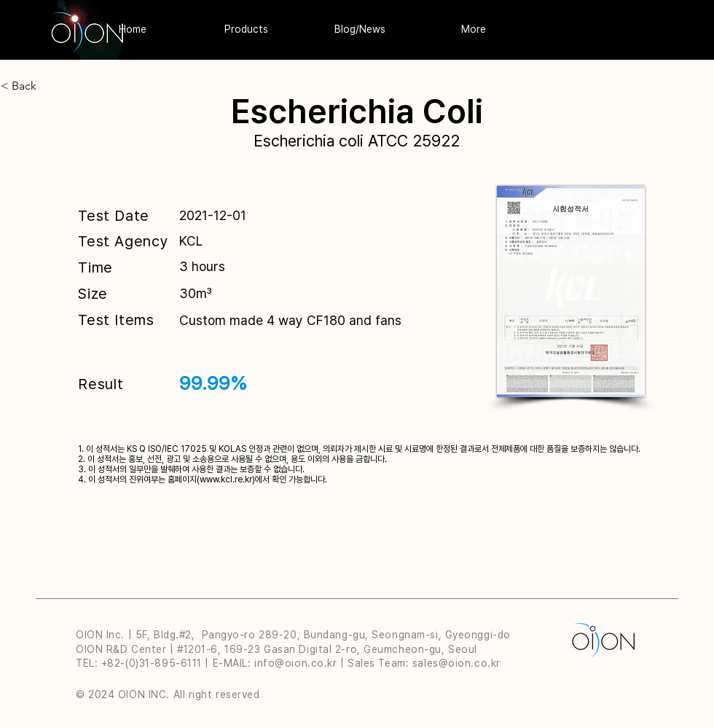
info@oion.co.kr (295, 663)
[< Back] (75, 86)
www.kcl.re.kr (226, 480)
